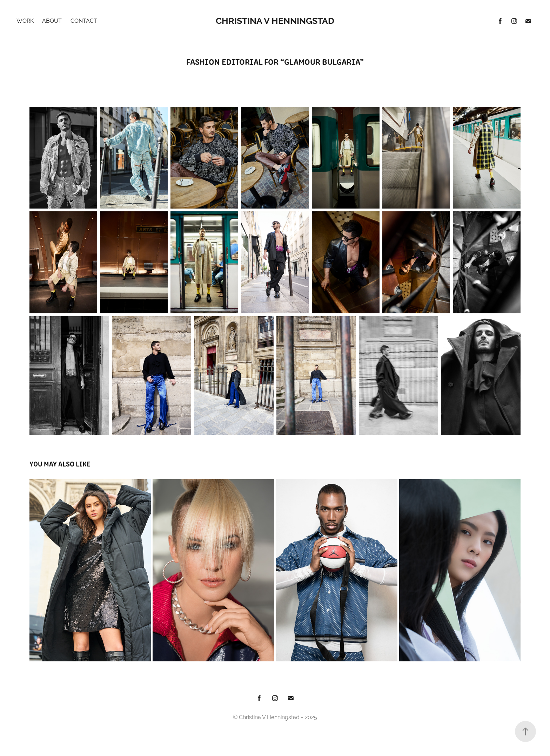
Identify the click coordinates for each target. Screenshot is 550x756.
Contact (84, 21)
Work (25, 21)
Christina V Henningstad (275, 21)
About (52, 21)
